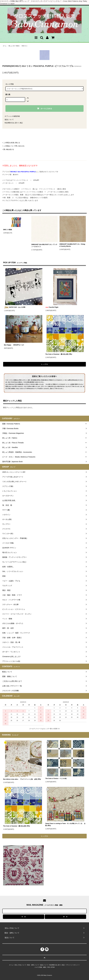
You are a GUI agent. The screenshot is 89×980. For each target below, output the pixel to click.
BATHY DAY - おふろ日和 (15, 307)
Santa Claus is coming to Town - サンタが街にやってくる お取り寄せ (65, 825)
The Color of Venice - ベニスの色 (56, 779)
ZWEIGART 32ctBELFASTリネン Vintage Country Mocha (72, 245)
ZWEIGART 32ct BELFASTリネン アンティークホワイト (44, 246)
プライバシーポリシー (72, 965)
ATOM (53, 967)
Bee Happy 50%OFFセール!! (16, 345)
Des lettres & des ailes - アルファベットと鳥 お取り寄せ (22, 779)
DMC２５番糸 (7, 230)
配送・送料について (33, 965)
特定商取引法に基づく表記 (14, 123)
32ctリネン (25, 46)
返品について (9, 120)
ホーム (5, 46)
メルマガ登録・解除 (40, 967)
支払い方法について (20, 965)
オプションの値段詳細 (12, 116)
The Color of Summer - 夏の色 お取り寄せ (59, 354)
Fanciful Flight (52, 307)
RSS (49, 967)
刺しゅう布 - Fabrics (14, 46)
